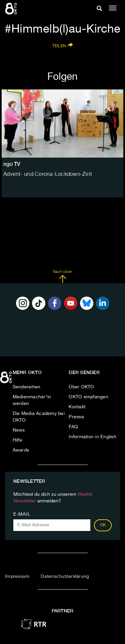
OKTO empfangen (88, 397)
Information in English (92, 437)
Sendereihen (27, 387)
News (19, 430)
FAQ (73, 427)
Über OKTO (81, 387)
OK (103, 525)
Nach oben (62, 277)
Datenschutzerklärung (65, 577)
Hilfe (17, 440)
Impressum (17, 577)
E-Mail (22, 514)
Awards (21, 450)
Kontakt (77, 407)
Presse (76, 417)
